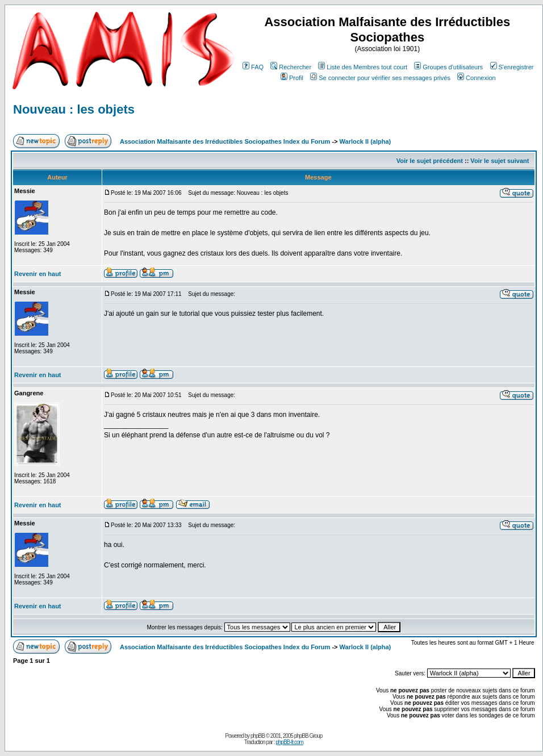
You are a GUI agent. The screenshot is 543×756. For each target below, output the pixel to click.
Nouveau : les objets (74, 109)
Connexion (477, 78)
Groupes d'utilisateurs (448, 67)
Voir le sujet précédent (430, 161)
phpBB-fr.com (289, 742)
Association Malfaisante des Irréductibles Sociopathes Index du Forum (225, 141)
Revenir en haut (38, 274)
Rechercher (291, 67)
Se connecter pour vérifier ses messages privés (380, 78)
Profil (292, 78)
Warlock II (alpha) (366, 141)
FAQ (253, 67)
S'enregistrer (512, 67)
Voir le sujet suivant (500, 161)
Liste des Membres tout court (363, 67)
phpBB (258, 736)
